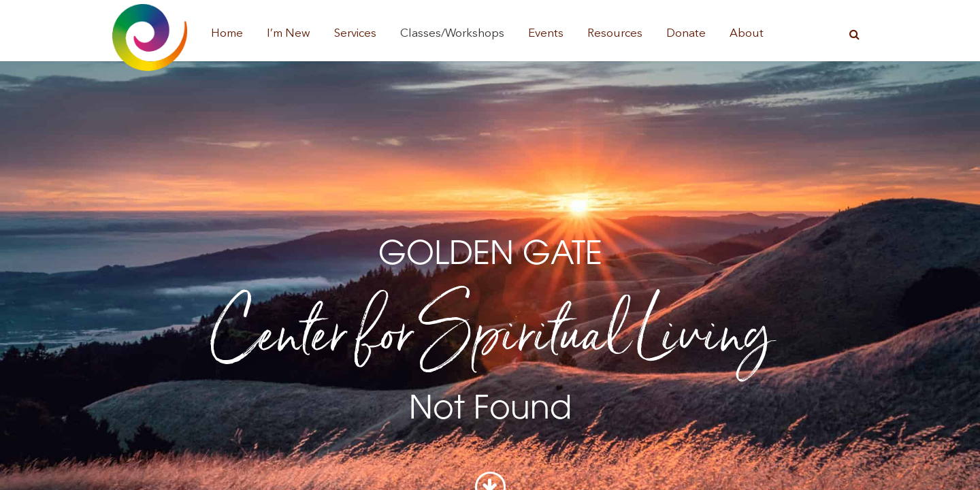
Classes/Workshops (452, 34)
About (747, 34)
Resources (615, 34)
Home (227, 34)
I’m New (289, 34)
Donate (686, 34)
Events (546, 34)
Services (355, 34)
